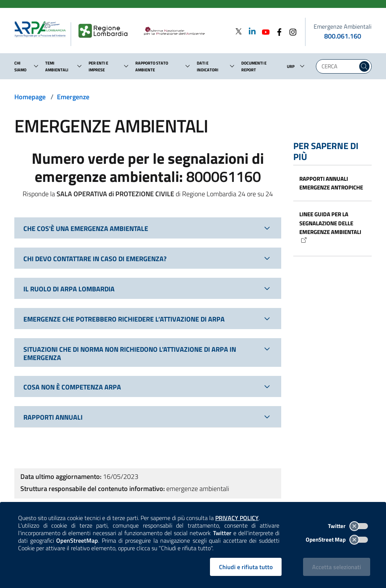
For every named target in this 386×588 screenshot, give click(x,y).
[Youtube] (263, 31)
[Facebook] (277, 31)
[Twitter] (239, 31)
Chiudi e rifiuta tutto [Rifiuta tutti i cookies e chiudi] (246, 567)
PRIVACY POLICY (237, 518)
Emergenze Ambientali (343, 26)
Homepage (30, 97)
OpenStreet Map (337, 540)
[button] (36, 66)
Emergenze (73, 97)
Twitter (348, 526)
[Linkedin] (250, 31)
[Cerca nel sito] (364, 66)
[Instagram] (291, 31)
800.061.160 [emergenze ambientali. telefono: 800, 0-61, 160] (343, 36)
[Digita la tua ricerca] (339, 66)
